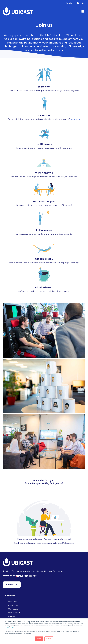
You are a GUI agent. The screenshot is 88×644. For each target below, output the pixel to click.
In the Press (13, 605)
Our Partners (14, 609)
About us (10, 596)
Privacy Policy (11, 628)
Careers (12, 616)
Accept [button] (39, 639)
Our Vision (13, 602)
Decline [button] (49, 639)
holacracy (75, 119)
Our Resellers (14, 613)
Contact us (12, 585)
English (70, 3)
